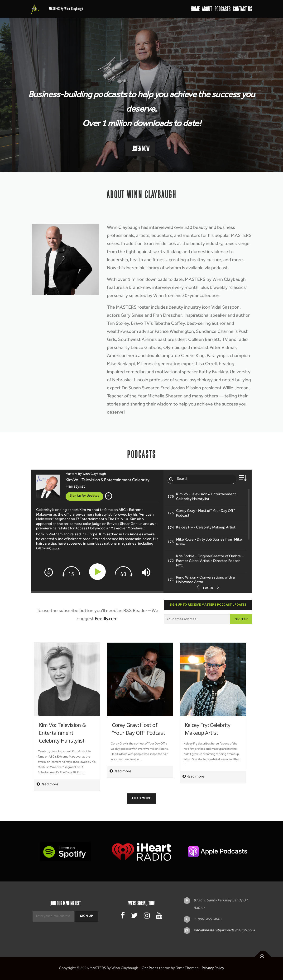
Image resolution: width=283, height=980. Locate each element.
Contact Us (242, 9)
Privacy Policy (213, 968)
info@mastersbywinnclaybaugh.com (224, 931)
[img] (109, 496)
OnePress (150, 968)
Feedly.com (106, 619)
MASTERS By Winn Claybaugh (66, 9)
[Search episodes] (202, 479)
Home (195, 9)
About (207, 9)
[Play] (98, 572)
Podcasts (223, 9)
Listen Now (140, 149)
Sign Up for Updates (84, 496)
